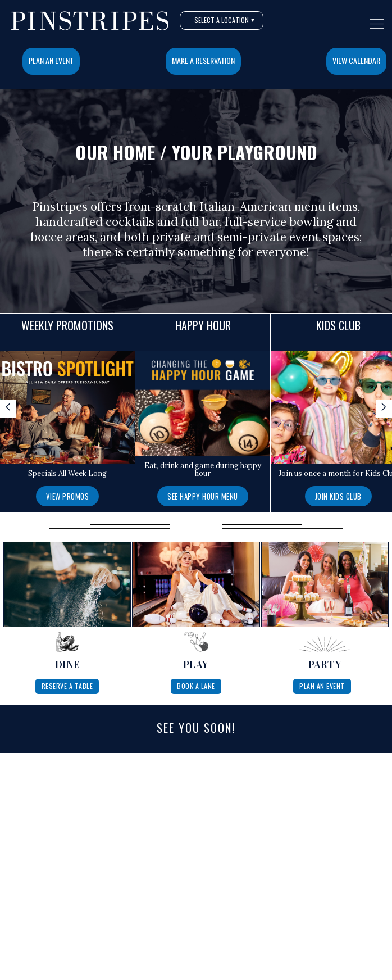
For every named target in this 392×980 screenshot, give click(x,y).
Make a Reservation (203, 60)
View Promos (68, 496)
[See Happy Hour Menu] (203, 496)
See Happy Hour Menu (203, 496)
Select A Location (225, 20)
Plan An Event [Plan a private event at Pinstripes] (322, 686)
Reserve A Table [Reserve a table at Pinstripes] (67, 686)
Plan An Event (51, 60)
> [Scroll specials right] (384, 408)
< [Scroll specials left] (8, 408)
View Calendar (356, 60)
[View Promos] (68, 496)
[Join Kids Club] (338, 496)
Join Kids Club (338, 496)
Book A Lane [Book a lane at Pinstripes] (196, 686)
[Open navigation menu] (377, 24)
